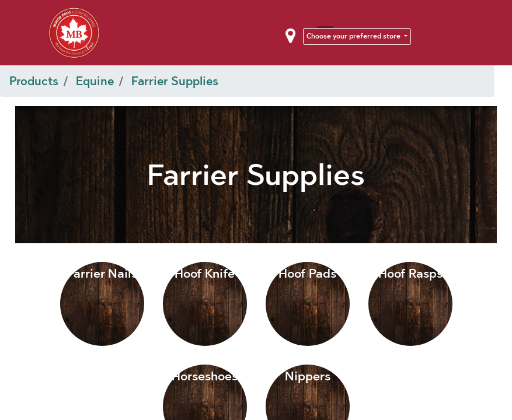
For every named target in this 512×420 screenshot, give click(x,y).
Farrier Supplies (175, 81)
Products (34, 81)
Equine (95, 81)
